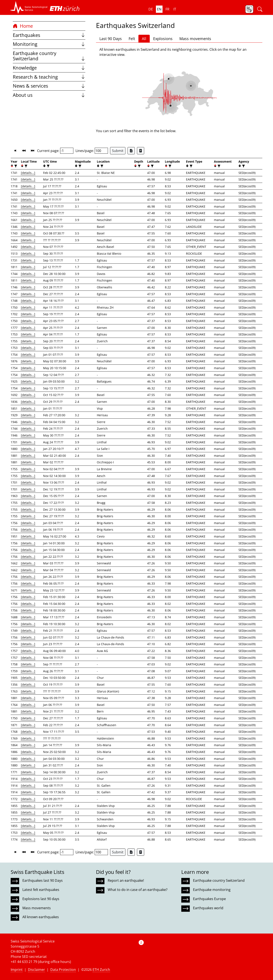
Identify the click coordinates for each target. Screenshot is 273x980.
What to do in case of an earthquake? (138, 890)
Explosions (163, 39)
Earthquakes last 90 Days (43, 880)
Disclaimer (36, 970)
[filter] (15, 166)
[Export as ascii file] (141, 151)
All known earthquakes (41, 917)
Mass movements (195, 39)
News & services (49, 86)
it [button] (175, 9)
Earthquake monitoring (212, 890)
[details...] (28, 173)
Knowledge (49, 68)
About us (49, 95)
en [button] (159, 9)
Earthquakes (49, 35)
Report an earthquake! (126, 880)
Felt (132, 39)
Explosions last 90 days (41, 899)
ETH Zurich (101, 970)
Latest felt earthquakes (41, 890)
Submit (118, 151)
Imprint (17, 970)
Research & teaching (49, 77)
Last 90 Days (111, 39)
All (144, 39)
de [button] (151, 9)
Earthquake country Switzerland (49, 56)
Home (23, 26)
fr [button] (167, 9)
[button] (29, 7)
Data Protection (63, 970)
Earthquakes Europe (209, 899)
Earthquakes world (208, 908)
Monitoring (49, 44)
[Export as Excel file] (131, 151)
